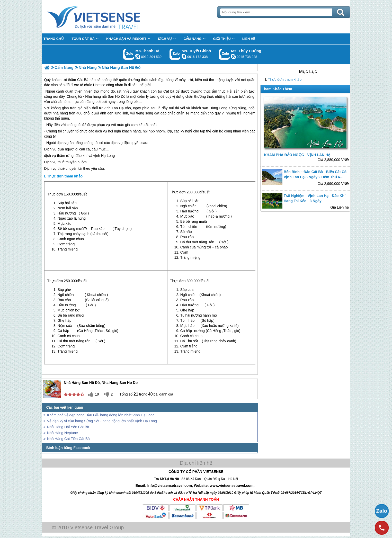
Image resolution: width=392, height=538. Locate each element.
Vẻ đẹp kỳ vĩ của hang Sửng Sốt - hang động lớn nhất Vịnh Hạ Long (102, 421)
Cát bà (169, 91)
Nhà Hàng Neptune (63, 433)
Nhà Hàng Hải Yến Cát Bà (68, 427)
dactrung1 (233, 57)
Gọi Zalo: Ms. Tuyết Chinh (175, 54)
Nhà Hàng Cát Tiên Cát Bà (68, 439)
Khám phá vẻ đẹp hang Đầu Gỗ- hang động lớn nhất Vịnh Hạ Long (101, 415)
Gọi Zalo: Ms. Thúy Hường (224, 54)
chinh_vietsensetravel (184, 57)
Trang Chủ (106, 17)
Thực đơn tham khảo (285, 79)
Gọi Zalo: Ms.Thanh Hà (129, 54)
